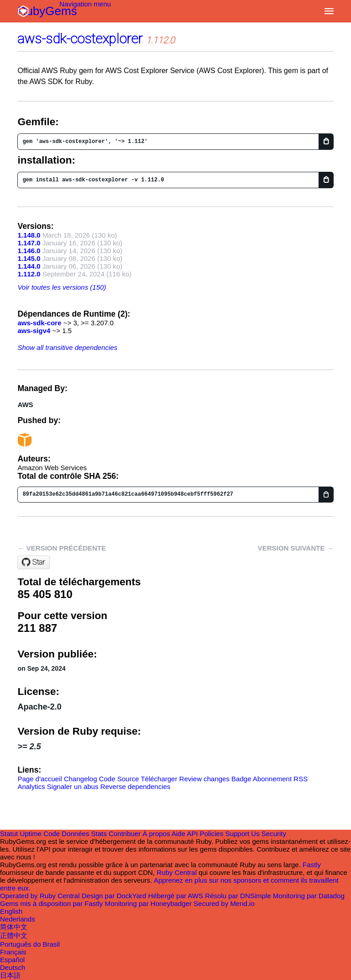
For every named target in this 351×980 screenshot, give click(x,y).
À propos (156, 834)
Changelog (81, 779)
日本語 (10, 975)
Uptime (31, 834)
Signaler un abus (73, 787)
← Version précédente (61, 548)
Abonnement (272, 779)
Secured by (224, 903)
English (11, 911)
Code (52, 834)
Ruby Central (177, 872)
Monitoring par (309, 896)
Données (75, 834)
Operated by (41, 896)
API (192, 834)
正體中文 (14, 935)
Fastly (312, 865)
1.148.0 (29, 235)
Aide (178, 834)
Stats (99, 834)
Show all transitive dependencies (67, 347)
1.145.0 (29, 258)
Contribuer (125, 834)
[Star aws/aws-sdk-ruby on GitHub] (34, 562)
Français (13, 952)
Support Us (242, 834)
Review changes (204, 779)
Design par (115, 896)
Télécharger (159, 779)
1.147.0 (29, 243)
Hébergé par (177, 896)
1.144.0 (29, 266)
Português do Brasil (30, 944)
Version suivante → (296, 548)
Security (274, 834)
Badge (241, 779)
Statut (9, 834)
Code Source (119, 779)
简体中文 (14, 927)
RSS (300, 779)
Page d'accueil (40, 779)
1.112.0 (29, 274)
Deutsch (13, 967)
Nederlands (18, 919)
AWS (25, 405)
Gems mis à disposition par (52, 903)
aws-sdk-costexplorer (80, 39)
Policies (212, 834)
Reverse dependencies (135, 787)
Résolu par (239, 896)
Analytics (31, 787)
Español (12, 960)
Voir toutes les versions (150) (62, 287)
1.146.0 (29, 251)
